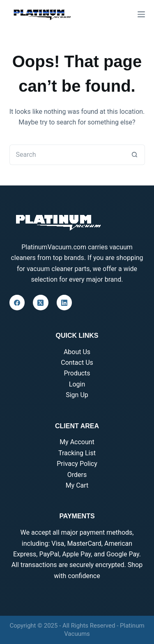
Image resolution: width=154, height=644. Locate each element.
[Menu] (141, 14)
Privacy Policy (77, 464)
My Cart (77, 485)
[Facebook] (17, 303)
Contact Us (77, 363)
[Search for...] (67, 155)
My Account (77, 442)
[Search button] (135, 155)
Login (77, 384)
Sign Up (77, 395)
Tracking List (77, 453)
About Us (77, 352)
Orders (77, 475)
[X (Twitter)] (41, 303)
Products (77, 373)
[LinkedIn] (64, 303)
